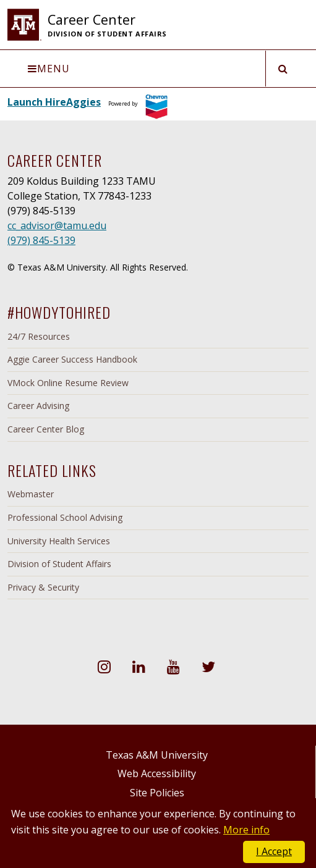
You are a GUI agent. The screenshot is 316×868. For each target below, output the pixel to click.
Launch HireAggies (54, 102)
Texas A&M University (157, 755)
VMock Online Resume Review (68, 383)
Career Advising (38, 406)
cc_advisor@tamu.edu (57, 225)
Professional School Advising (65, 517)
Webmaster (31, 494)
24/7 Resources (39, 336)
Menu (49, 69)
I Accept (274, 851)
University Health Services (59, 541)
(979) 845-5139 (41, 240)
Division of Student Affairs (59, 564)
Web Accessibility (157, 773)
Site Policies (157, 793)
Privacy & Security (43, 587)
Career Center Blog (46, 429)
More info (246, 830)
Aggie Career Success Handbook (72, 359)
